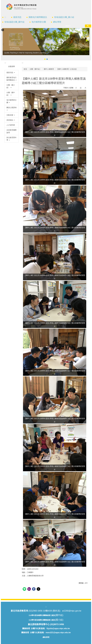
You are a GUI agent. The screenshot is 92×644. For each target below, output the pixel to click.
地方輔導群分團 (39, 22)
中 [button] (81, 88)
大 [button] (85, 88)
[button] (3, 30)
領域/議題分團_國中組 (14, 22)
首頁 (25, 69)
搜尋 (88, 26)
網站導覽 (57, 22)
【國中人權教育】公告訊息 (67, 69)
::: (5, 17)
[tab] (45, 59)
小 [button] (76, 88)
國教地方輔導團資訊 (38, 17)
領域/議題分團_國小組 (64, 17)
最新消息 (17, 17)
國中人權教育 (49, 69)
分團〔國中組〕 (35, 69)
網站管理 (46, 637)
